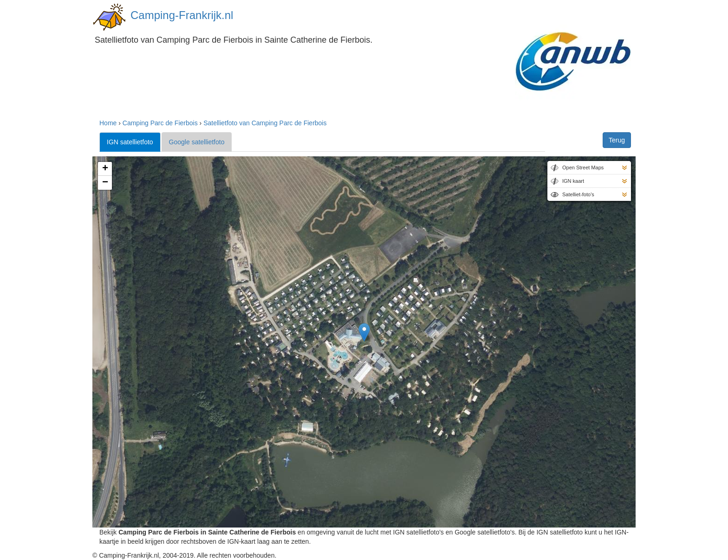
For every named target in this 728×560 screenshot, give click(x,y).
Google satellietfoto (197, 142)
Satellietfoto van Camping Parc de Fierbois (265, 123)
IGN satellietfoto (130, 142)
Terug (617, 140)
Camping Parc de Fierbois (160, 123)
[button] (364, 332)
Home (108, 123)
